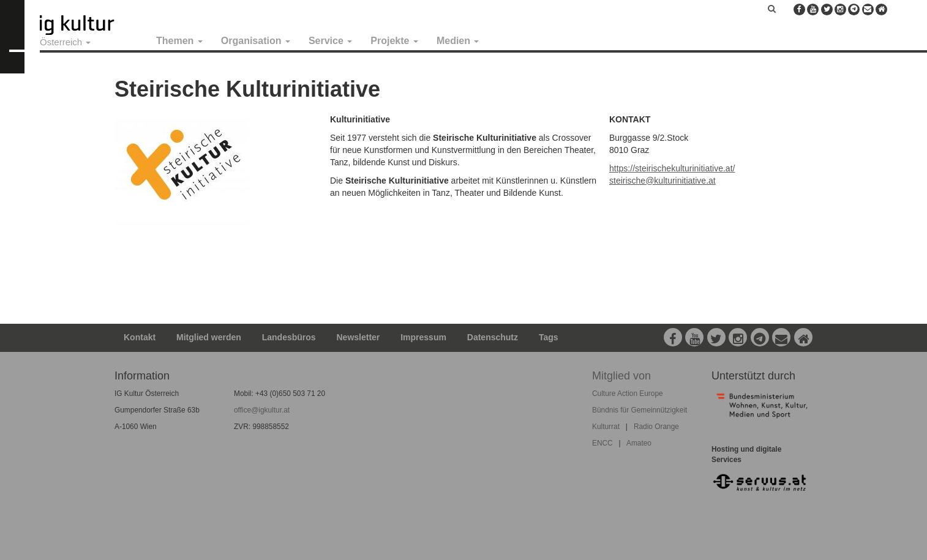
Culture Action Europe (628, 394)
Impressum (423, 337)
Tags (549, 337)
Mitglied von (621, 376)
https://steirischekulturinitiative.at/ (672, 168)
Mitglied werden (209, 337)
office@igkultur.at (262, 410)
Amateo (639, 443)
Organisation (256, 41)
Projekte (394, 41)
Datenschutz (493, 337)
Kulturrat (606, 427)
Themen (179, 41)
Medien (458, 41)
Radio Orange (656, 427)
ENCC (602, 443)
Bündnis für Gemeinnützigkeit (640, 410)
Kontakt (140, 337)
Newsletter (358, 337)
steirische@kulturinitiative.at (662, 181)
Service (330, 41)
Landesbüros (289, 337)
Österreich (65, 42)
